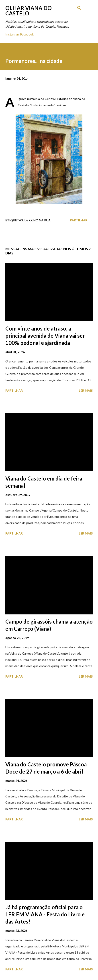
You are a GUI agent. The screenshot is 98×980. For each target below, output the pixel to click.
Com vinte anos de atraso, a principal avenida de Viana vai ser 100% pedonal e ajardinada (45, 336)
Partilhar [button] (79, 220)
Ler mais (86, 390)
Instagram (12, 34)
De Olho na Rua (38, 220)
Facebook (27, 34)
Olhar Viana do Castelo (29, 11)
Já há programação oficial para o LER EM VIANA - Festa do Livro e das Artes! (45, 914)
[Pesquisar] (79, 8)
